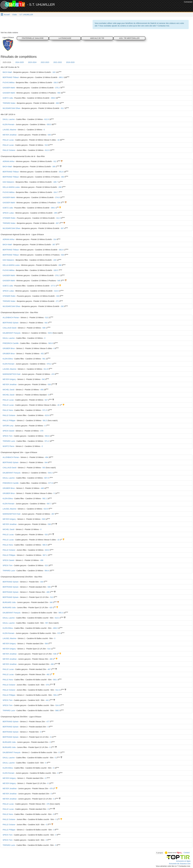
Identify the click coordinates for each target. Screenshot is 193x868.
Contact (187, 853)
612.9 (47, 150)
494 (47, 457)
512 (52, 597)
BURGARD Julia (9, 602)
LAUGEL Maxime (9, 130)
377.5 (53, 286)
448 (42, 488)
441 (47, 700)
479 (42, 431)
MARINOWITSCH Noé (12, 374)
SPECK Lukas (8, 213)
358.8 (53, 98)
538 (43, 519)
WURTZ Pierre (8, 446)
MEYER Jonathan (10, 135)
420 (51, 608)
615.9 (46, 509)
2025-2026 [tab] (7, 62)
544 (46, 462)
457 (53, 514)
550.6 (47, 436)
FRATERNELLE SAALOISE (33, 38)
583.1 (55, 680)
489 (48, 592)
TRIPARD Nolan (9, 103)
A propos (160, 853)
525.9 (50, 333)
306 (57, 103)
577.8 (50, 483)
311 (62, 108)
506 (49, 587)
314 (55, 239)
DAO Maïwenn (8, 182)
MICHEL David (8, 390)
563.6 (50, 343)
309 (54, 167)
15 (58, 540)
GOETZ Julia (8, 98)
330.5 (56, 83)
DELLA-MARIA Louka (11, 187)
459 (42, 390)
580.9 (45, 545)
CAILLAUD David (9, 328)
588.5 (57, 711)
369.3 (53, 208)
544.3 (50, 473)
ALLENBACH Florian (11, 318)
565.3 (61, 613)
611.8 (46, 369)
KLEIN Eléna (8, 359)
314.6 (56, 291)
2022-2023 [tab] (45, 62)
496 (42, 560)
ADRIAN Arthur (9, 161)
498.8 (55, 628)
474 (53, 374)
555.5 (49, 124)
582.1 (45, 498)
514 (49, 649)
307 (57, 223)
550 (59, 93)
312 (55, 161)
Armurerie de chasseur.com (180, 864)
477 (48, 722)
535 (49, 135)
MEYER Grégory (9, 379)
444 (42, 582)
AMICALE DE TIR (97, 38)
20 (58, 405)
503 (44, 468)
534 (59, 203)
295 (56, 213)
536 (49, 524)
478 (51, 788)
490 (52, 664)
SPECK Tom (8, 436)
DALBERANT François (12, 333)
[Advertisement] (138, 6)
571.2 (47, 441)
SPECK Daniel (8, 431)
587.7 (49, 504)
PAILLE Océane (9, 150)
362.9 (61, 250)
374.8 (57, 197)
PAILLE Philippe (9, 420)
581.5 (45, 420)
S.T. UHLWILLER (26, 15)
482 (48, 674)
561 (44, 359)
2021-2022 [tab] (58, 62)
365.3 (61, 77)
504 (63, 255)
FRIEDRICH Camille (11, 343)
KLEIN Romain (8, 124)
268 (60, 187)
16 (58, 140)
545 (59, 281)
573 (59, 633)
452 (42, 354)
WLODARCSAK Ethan (11, 108)
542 (46, 323)
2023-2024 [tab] (32, 62)
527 (46, 400)
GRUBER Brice (9, 348)
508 (44, 328)
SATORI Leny (8, 426)
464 (63, 177)
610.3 (57, 618)
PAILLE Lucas (8, 140)
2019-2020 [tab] (70, 62)
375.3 (57, 88)
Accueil (7, 15)
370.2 (57, 275)
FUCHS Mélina (8, 83)
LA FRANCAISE (65, 38)
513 (47, 318)
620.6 (47, 550)
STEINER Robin (9, 218)
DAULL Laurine (9, 119)
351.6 (61, 172)
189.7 (56, 182)
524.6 (58, 705)
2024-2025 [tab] (20, 62)
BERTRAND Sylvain (11, 323)
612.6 (47, 119)
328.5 (56, 270)
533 (46, 535)
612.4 (58, 690)
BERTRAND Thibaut (11, 77)
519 (46, 145)
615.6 (47, 415)
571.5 (45, 410)
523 (46, 565)
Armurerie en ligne (183, 861)
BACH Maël (7, 72)
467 (49, 669)
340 (51, 602)
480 (51, 659)
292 (62, 306)
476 (48, 804)
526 (49, 384)
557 (47, 623)
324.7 (56, 192)
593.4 (56, 695)
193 (55, 260)
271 (57, 301)
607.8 (47, 478)
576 (47, 685)
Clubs (15, 15)
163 (54, 72)
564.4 (47, 571)
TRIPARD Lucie (9, 441)
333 (58, 296)
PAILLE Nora (8, 410)
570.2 (49, 364)
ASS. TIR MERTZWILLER (129, 38)
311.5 (58, 218)
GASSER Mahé (9, 88)
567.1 (45, 555)
